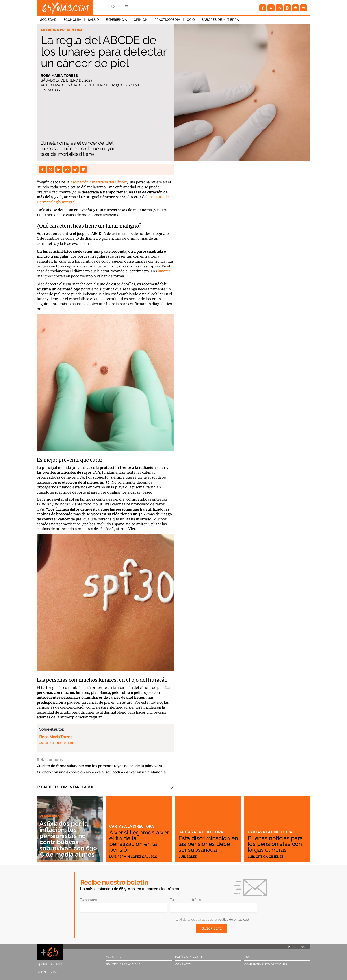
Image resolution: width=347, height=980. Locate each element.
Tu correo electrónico (186, 900)
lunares (164, 271)
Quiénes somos (49, 972)
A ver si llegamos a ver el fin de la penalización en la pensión (139, 841)
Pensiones (50, 816)
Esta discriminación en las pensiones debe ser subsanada (208, 844)
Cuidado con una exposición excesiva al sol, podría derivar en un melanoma (101, 772)
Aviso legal (115, 957)
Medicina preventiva (62, 30)
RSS (247, 957)
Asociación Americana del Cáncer (98, 182)
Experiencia (116, 20)
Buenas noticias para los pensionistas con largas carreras (275, 844)
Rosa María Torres (59, 76)
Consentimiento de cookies (266, 964)
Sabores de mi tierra (220, 20)
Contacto (183, 964)
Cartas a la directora (132, 826)
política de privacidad (233, 920)
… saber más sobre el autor (57, 743)
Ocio (191, 20)
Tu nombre (89, 900)
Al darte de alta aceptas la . (212, 920)
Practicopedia (167, 20)
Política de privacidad (123, 964)
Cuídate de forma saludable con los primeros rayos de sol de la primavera (99, 766)
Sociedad (48, 20)
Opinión (141, 20)
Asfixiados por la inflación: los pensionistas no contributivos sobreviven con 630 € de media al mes (68, 839)
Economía (72, 20)
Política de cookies (190, 957)
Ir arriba (296, 947)
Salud (93, 20)
